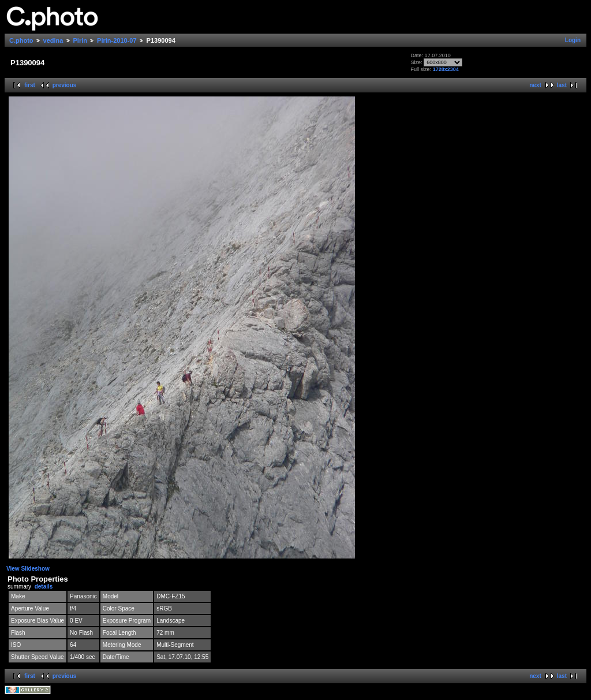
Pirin (80, 40)
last (562, 85)
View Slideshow (28, 569)
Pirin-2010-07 (117, 40)
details (44, 587)
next (535, 85)
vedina (53, 40)
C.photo (21, 40)
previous (65, 85)
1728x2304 (446, 69)
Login (573, 40)
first (30, 85)
